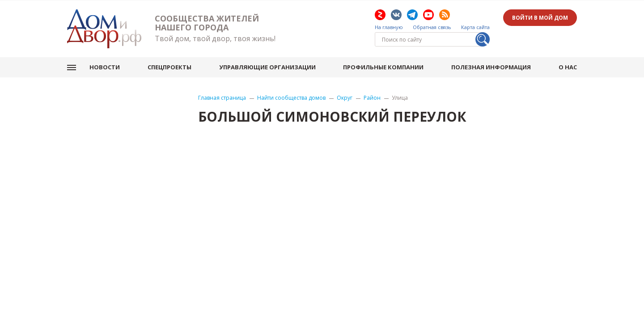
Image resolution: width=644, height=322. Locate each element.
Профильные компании (383, 67)
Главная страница (222, 98)
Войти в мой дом (540, 18)
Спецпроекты (169, 67)
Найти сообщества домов (291, 98)
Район (372, 98)
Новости (105, 67)
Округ (345, 98)
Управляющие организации (267, 67)
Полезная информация (491, 67)
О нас (568, 67)
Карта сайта (475, 27)
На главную (389, 27)
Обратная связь (432, 27)
